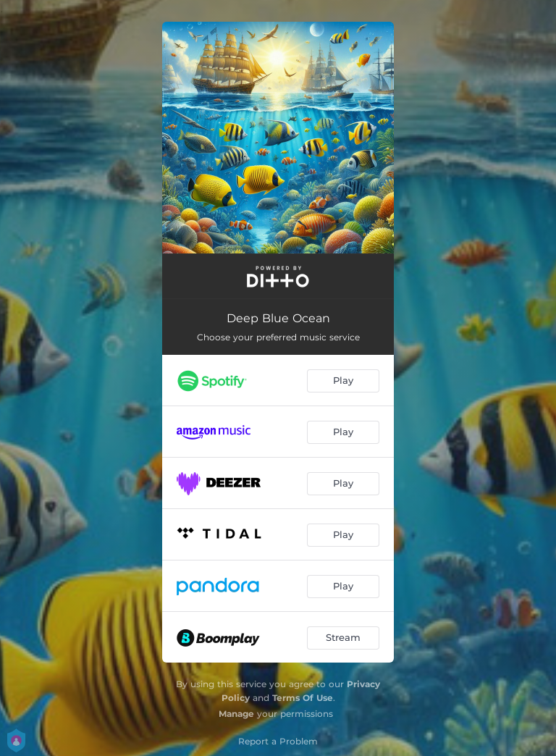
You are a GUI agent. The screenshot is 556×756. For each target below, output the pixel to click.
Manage (236, 714)
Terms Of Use (303, 698)
